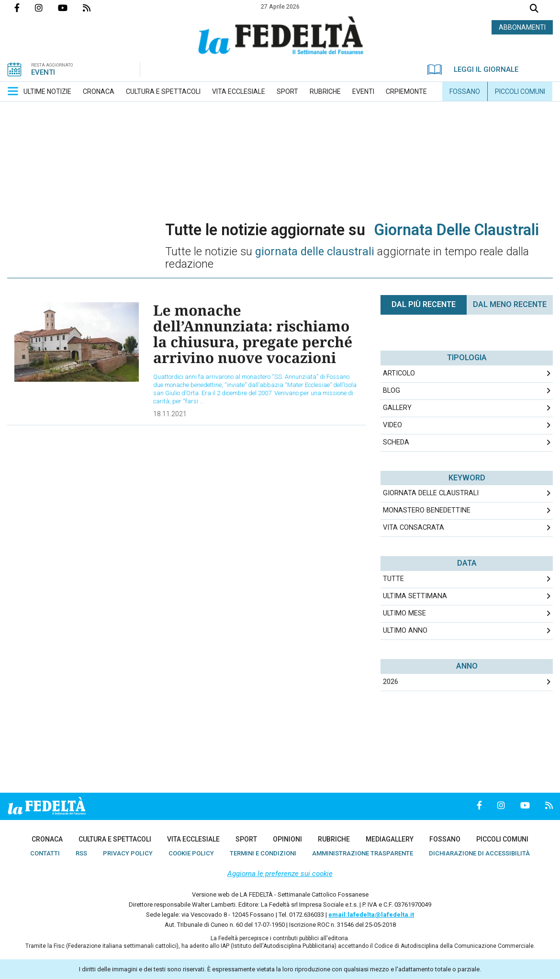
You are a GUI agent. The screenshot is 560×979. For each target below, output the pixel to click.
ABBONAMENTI (522, 27)
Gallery (397, 408)
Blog (392, 391)
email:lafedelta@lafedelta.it (371, 915)
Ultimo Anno (405, 631)
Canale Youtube (70, 8)
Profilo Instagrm (46, 8)
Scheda (396, 442)
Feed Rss (94, 8)
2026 (391, 682)
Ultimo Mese (404, 613)
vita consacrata (414, 528)
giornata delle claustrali (431, 493)
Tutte (393, 579)
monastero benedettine (427, 510)
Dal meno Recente (510, 304)
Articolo (399, 373)
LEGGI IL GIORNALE (473, 69)
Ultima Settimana (415, 596)
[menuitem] (47, 91)
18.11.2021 (170, 414)
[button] (13, 91)
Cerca (534, 9)
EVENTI (43, 72)
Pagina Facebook (25, 8)
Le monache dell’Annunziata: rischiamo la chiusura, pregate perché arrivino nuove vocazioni (253, 334)
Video (392, 425)
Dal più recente (424, 304)
